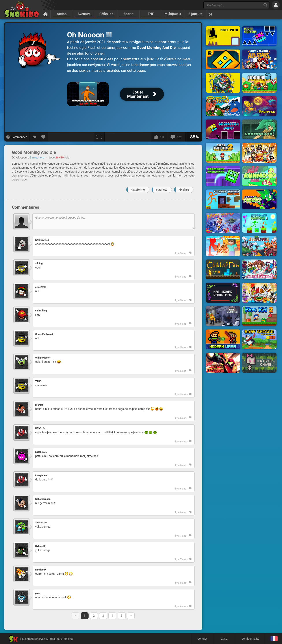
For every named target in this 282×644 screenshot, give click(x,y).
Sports (128, 14)
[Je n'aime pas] (177, 137)
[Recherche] (265, 5)
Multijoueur (173, 14)
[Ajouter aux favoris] (43, 137)
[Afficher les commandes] (17, 137)
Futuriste (162, 190)
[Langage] (274, 639)
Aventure (84, 14)
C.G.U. (224, 639)
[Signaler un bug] (34, 137)
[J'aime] (160, 137)
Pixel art (184, 190)
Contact (202, 639)
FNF (151, 14)
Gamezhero (37, 157)
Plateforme (138, 190)
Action (62, 14)
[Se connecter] (276, 5)
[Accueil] (46, 14)
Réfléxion (106, 14)
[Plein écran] (99, 137)
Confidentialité (250, 639)
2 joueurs (195, 14)
